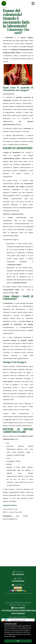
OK (18, 641)
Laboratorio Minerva (10, 505)
